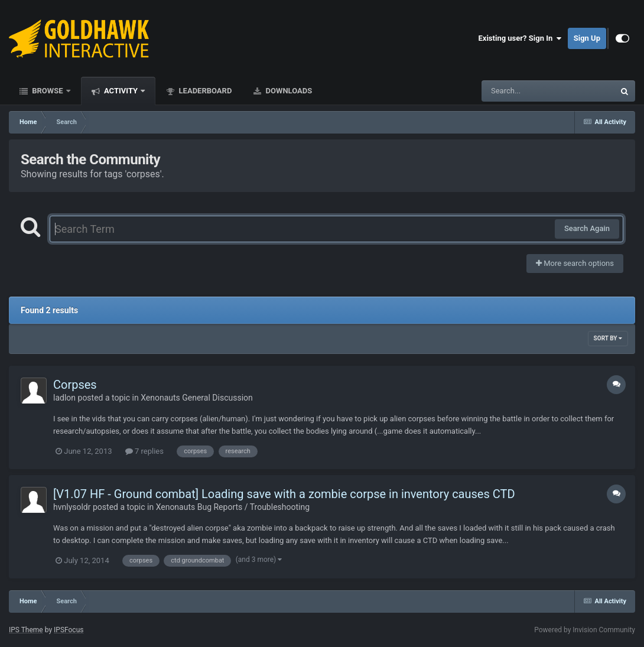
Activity (121, 91)
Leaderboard (204, 91)
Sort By (608, 338)
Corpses (75, 385)
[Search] (518, 91)
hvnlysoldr (72, 507)
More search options (575, 263)
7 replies (144, 451)
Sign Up (587, 38)
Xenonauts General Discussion (197, 398)
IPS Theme (26, 630)
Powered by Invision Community (585, 630)
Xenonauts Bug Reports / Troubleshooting (233, 507)
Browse (48, 91)
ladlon (64, 398)
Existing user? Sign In (520, 38)
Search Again (587, 228)
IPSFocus (69, 630)
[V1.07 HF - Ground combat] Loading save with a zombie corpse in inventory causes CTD (284, 494)
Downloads (288, 91)
